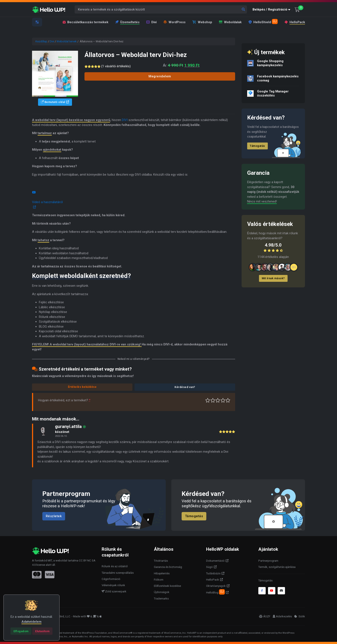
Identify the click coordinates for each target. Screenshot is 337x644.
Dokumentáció (215, 561)
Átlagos (218, 400)
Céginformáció (111, 579)
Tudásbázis (213, 573)
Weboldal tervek (67, 41)
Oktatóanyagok (216, 586)
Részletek (54, 516)
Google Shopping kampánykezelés (270, 63)
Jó (223, 400)
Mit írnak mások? (273, 278)
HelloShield (263, 21)
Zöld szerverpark (114, 591)
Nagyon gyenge (208, 400)
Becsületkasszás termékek (86, 22)
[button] (272, 10)
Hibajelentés (162, 573)
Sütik (300, 616)
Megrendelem (160, 76)
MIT (50, 560)
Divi (152, 22)
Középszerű (213, 400)
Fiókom (159, 580)
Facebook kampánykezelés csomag (278, 78)
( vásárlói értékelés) (117, 66)
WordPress (175, 22)
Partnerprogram (268, 561)
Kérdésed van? (185, 387)
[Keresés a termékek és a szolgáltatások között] (161, 10)
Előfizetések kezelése (167, 586)
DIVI (125, 120)
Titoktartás (161, 561)
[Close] (21, 631)
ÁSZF (265, 616)
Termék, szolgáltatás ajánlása (277, 567)
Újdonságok (162, 592)
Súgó (209, 567)
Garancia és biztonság (168, 567)
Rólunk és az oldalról (115, 566)
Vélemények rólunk (113, 585)
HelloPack (294, 22)
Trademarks (161, 599)
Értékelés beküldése (82, 387)
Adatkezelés (282, 616)
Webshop (202, 22)
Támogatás (257, 146)
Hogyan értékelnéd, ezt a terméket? (64, 400)
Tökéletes (228, 400)
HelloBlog (215, 592)
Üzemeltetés (127, 22)
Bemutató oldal (53, 102)
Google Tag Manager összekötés (273, 93)
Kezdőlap (41, 41)
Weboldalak (230, 22)
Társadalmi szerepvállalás (118, 573)
